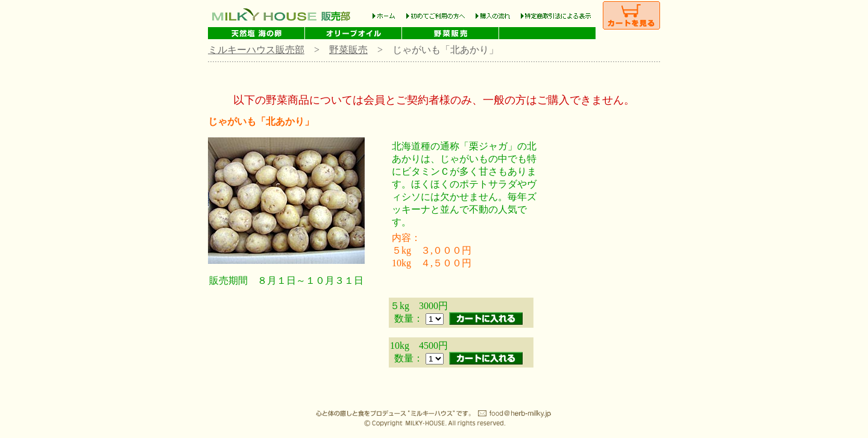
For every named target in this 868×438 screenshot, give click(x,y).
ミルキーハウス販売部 (256, 50)
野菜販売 (348, 50)
